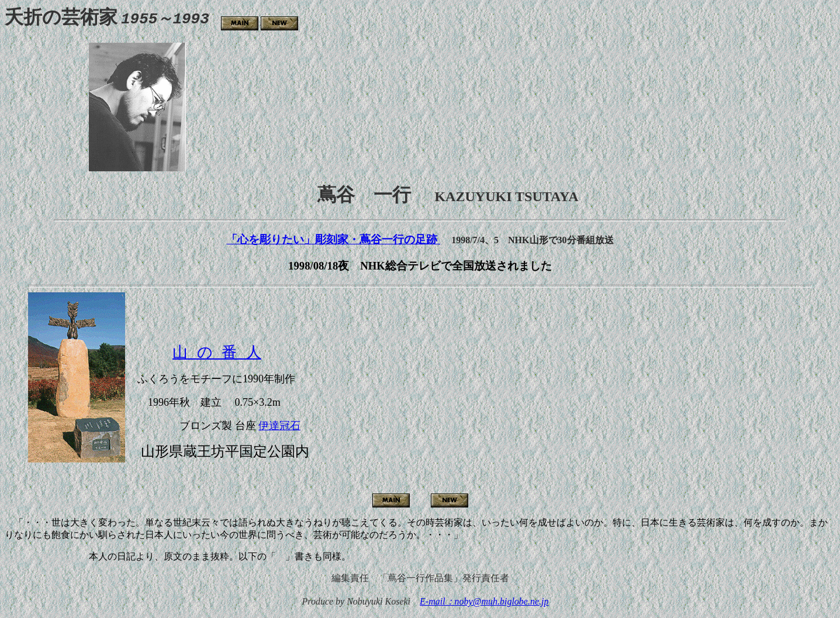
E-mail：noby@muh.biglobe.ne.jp (484, 607)
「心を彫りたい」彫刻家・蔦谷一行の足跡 (333, 239)
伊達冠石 (279, 431)
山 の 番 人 (217, 357)
